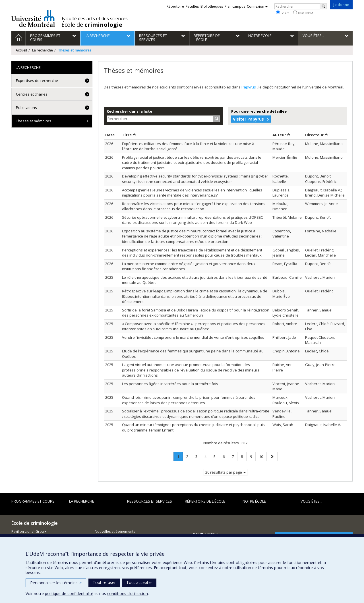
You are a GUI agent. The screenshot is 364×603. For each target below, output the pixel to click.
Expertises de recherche (37, 80)
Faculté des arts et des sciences (95, 18)
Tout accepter (139, 582)
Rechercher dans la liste (129, 111)
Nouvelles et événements (115, 531)
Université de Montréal (33, 18)
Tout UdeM (303, 13)
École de (92, 25)
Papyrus (249, 87)
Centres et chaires (32, 94)
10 (263, 456)
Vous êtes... (311, 501)
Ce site (283, 13)
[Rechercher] (323, 6)
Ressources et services (150, 501)
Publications (26, 108)
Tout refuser (104, 582)
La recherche (43, 50)
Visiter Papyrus (248, 119)
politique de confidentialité (69, 593)
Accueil (21, 50)
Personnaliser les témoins (56, 583)
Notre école (254, 501)
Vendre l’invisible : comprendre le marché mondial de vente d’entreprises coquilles (193, 337)
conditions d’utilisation (128, 593)
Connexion (257, 6)
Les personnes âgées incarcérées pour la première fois (170, 384)
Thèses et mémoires (34, 121)
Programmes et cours (33, 501)
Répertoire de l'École (205, 501)
